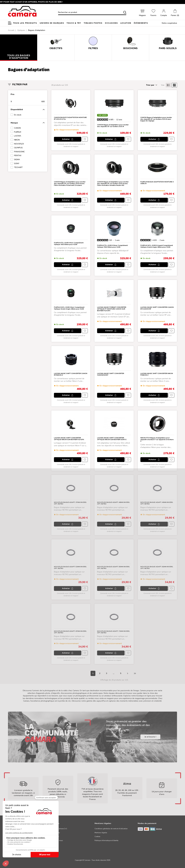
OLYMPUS (18, 148)
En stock (18, 115)
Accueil (11, 30)
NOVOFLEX (19, 144)
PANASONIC (19, 152)
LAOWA (18, 136)
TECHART (18, 167)
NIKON (17, 140)
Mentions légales (101, 833)
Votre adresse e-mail (115, 737)
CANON (17, 128)
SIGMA (17, 160)
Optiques (21, 30)
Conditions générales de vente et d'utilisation (111, 829)
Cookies (97, 836)
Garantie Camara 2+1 (59, 829)
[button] (175, 13)
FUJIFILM (18, 132)
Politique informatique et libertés (106, 840)
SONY (17, 164)
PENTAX (18, 156)
